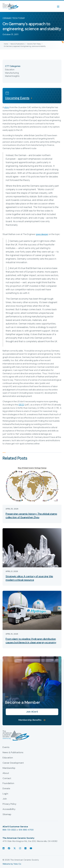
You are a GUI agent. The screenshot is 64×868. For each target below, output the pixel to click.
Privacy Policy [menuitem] (9, 804)
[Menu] (59, 6)
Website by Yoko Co (12, 864)
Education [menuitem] (8, 758)
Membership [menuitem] (9, 768)
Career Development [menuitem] (13, 763)
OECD (21, 405)
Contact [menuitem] (7, 778)
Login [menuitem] (5, 794)
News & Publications (17, 44)
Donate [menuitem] (6, 789)
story (7, 107)
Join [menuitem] (5, 799)
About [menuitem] (6, 773)
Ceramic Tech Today (34, 44)
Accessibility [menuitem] (9, 809)
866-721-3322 (9, 830)
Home (6, 44)
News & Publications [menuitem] (13, 753)
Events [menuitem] (6, 747)
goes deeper (42, 234)
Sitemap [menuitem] (7, 814)
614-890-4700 (26, 830)
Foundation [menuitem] (8, 783)
